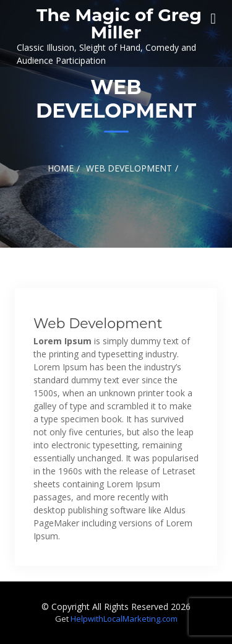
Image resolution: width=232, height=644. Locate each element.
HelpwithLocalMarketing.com (124, 619)
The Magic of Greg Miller (119, 24)
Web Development (98, 324)
